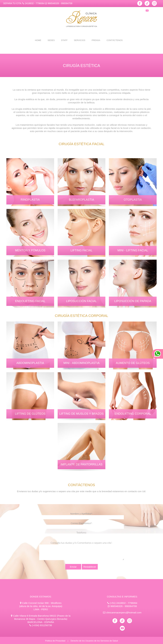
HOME (38, 40)
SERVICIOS (80, 40)
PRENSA (96, 40)
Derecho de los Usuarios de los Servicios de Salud (94, 641)
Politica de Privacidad (55, 641)
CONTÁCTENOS (115, 40)
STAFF (64, 40)
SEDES (51, 40)
